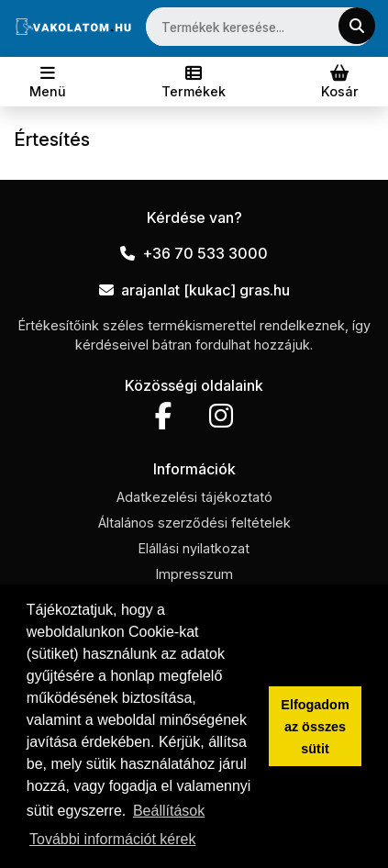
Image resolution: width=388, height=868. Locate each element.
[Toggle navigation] (48, 82)
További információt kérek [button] (112, 839)
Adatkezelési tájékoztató (194, 497)
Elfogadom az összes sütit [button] (315, 727)
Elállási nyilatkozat (194, 548)
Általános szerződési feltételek (194, 523)
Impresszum (194, 574)
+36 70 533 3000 (194, 253)
